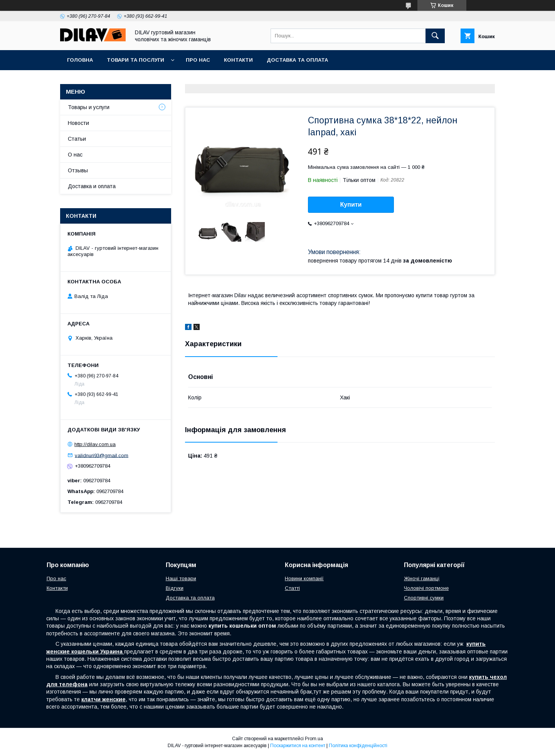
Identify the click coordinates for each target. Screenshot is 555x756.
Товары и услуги (89, 107)
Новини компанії (304, 578)
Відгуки (175, 588)
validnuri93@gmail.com (102, 455)
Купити (351, 205)
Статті (292, 588)
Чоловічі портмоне (426, 588)
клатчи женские (103, 699)
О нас (75, 155)
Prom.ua (314, 739)
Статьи (77, 139)
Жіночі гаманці (422, 578)
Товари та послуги (135, 60)
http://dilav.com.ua (95, 444)
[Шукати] (435, 36)
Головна (80, 60)
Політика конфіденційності (358, 746)
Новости (78, 123)
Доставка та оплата (297, 60)
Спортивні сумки (424, 598)
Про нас (198, 60)
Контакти (238, 60)
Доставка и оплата (92, 186)
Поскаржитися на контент (298, 746)
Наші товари (181, 578)
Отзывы (78, 170)
